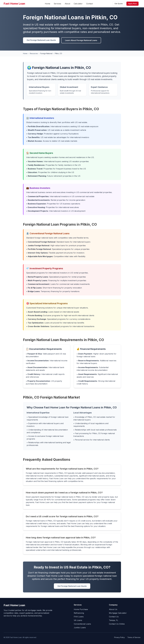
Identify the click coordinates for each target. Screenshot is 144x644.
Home (48, 4)
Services (57, 4)
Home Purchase (81, 609)
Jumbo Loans (80, 628)
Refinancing (79, 613)
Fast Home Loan (14, 4)
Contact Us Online (117, 624)
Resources (34, 53)
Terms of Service (134, 637)
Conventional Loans (82, 624)
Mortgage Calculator (118, 613)
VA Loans (78, 620)
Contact (90, 4)
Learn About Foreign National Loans (81, 40)
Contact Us (114, 617)
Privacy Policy (119, 637)
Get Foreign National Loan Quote (41, 40)
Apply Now (132, 4)
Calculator (78, 4)
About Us (113, 609)
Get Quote (119, 4)
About (67, 4)
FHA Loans (79, 617)
